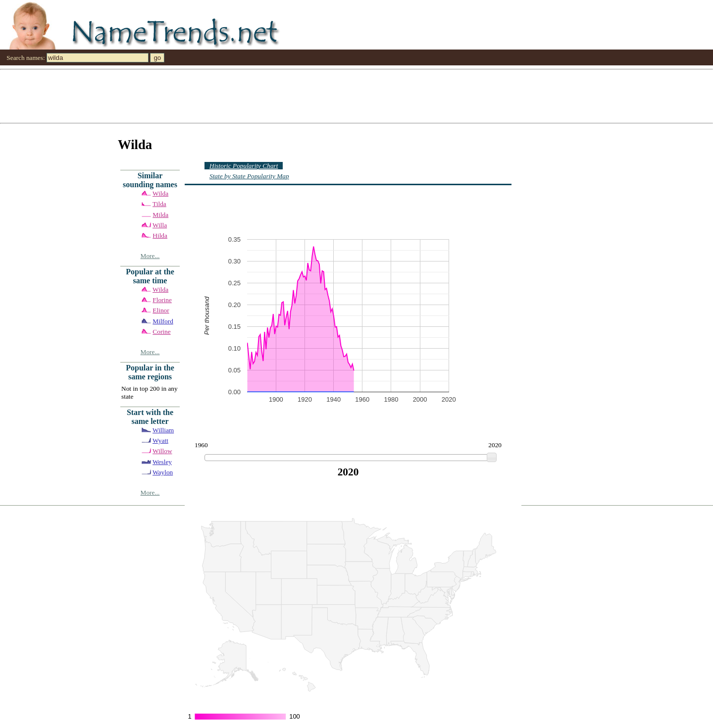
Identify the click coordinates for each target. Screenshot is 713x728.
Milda (160, 215)
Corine (161, 332)
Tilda (159, 204)
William (163, 430)
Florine (162, 300)
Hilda (160, 235)
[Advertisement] (297, 96)
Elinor (161, 310)
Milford (163, 321)
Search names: (25, 58)
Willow (162, 451)
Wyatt (160, 441)
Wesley (162, 462)
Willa (160, 225)
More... (150, 256)
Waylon (163, 472)
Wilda (160, 193)
